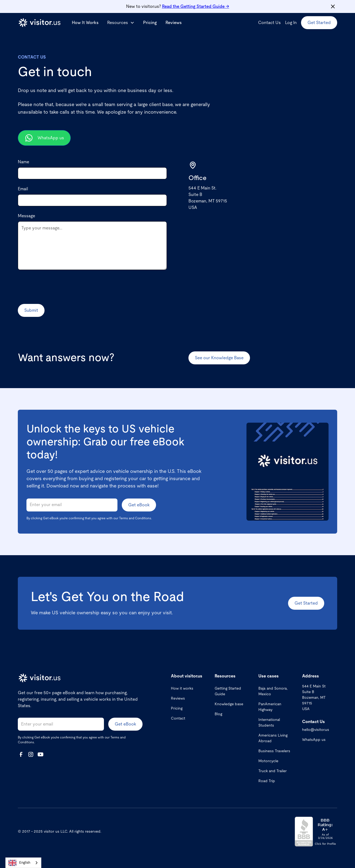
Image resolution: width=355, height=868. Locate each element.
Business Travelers (274, 751)
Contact (178, 718)
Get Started (319, 23)
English (19, 863)
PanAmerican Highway (270, 707)
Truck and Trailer (273, 771)
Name (23, 162)
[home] (39, 23)
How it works (182, 689)
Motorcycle (268, 761)
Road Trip (267, 781)
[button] (121, 23)
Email (23, 189)
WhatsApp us (314, 740)
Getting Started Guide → (196, 6)
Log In (291, 23)
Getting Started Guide (228, 691)
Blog (218, 714)
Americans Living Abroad (273, 738)
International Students (269, 723)
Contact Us (269, 23)
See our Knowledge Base (219, 358)
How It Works (85, 23)
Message (26, 216)
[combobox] (23, 863)
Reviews (174, 23)
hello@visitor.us (316, 730)
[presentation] (59, 287)
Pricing (150, 23)
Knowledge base (229, 704)
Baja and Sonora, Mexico (273, 691)
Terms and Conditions (135, 518)
